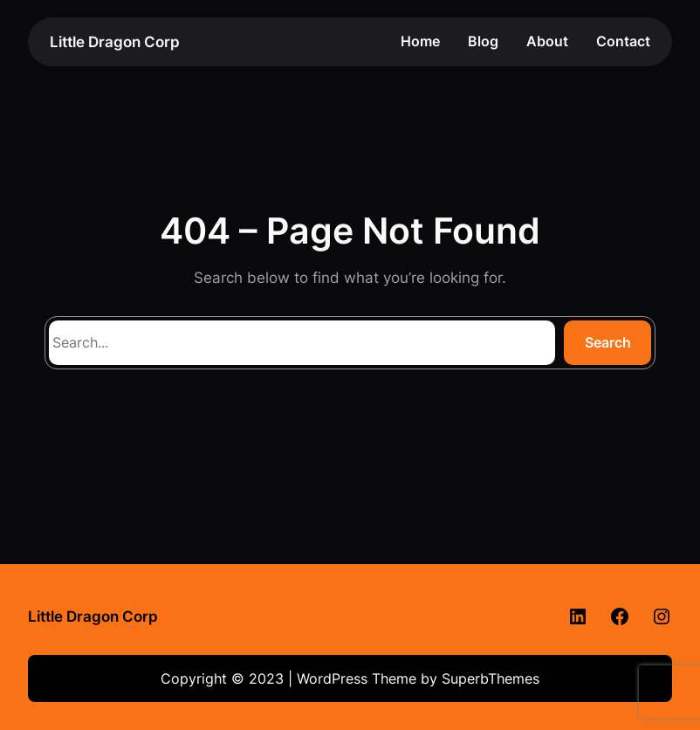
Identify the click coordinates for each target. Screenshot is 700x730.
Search (608, 342)
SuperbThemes (491, 678)
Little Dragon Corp (115, 41)
